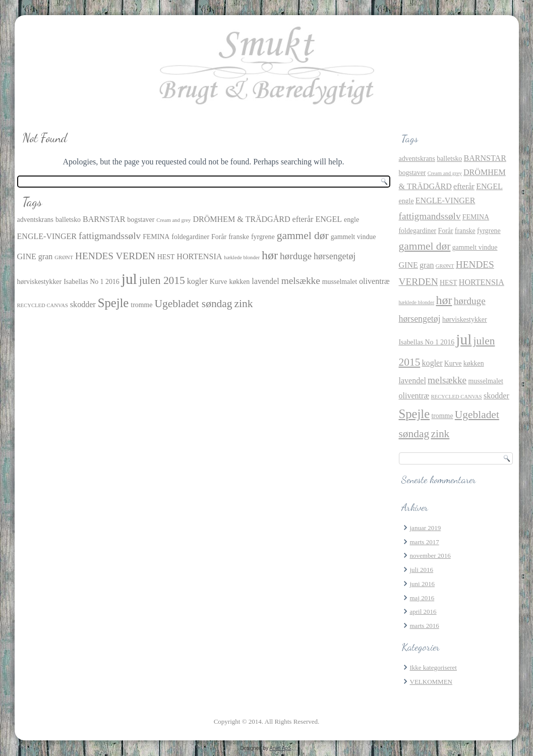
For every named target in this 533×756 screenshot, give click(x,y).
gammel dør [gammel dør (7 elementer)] (303, 236)
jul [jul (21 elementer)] (129, 279)
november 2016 (430, 556)
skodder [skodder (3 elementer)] (83, 304)
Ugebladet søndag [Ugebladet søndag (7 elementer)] (193, 304)
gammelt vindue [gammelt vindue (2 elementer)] (353, 237)
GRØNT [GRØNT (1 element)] (64, 257)
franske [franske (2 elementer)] (239, 237)
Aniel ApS (280, 748)
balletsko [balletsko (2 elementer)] (68, 220)
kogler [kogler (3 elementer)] (197, 281)
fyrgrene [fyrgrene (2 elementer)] (263, 237)
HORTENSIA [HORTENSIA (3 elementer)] (199, 256)
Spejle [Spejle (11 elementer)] (113, 303)
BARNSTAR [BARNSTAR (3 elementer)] (104, 219)
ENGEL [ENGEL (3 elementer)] (329, 219)
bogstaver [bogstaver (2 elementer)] (141, 220)
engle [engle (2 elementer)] (351, 220)
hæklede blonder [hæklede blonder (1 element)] (242, 257)
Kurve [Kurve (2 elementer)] (219, 282)
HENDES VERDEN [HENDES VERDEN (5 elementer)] (115, 256)
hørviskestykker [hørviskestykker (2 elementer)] (40, 282)
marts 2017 (425, 542)
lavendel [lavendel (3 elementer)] (265, 281)
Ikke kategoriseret (433, 667)
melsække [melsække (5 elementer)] (301, 281)
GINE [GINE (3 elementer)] (27, 256)
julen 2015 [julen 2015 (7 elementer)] (162, 280)
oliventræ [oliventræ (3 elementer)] (374, 281)
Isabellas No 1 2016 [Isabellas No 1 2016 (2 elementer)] (92, 282)
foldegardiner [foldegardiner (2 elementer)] (190, 237)
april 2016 (423, 612)
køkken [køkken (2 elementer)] (239, 282)
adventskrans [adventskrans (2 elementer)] (35, 220)
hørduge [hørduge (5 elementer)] (296, 256)
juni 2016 (422, 584)
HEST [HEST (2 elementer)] (166, 257)
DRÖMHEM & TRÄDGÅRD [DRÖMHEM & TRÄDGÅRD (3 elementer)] (241, 219)
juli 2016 (422, 570)
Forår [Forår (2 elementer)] (219, 237)
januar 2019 (426, 528)
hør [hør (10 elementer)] (270, 255)
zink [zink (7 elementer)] (244, 304)
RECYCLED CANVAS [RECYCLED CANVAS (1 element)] (43, 305)
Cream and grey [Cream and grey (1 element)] (173, 220)
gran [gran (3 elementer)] (46, 256)
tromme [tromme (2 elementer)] (141, 305)
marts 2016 (425, 626)
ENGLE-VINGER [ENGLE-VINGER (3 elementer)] (47, 236)
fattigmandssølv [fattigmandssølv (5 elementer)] (110, 236)
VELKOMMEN (431, 682)
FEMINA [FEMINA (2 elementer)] (156, 237)
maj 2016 (422, 598)
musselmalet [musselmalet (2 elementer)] (340, 282)
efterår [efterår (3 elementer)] (303, 219)
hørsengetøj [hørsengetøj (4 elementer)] (335, 256)
